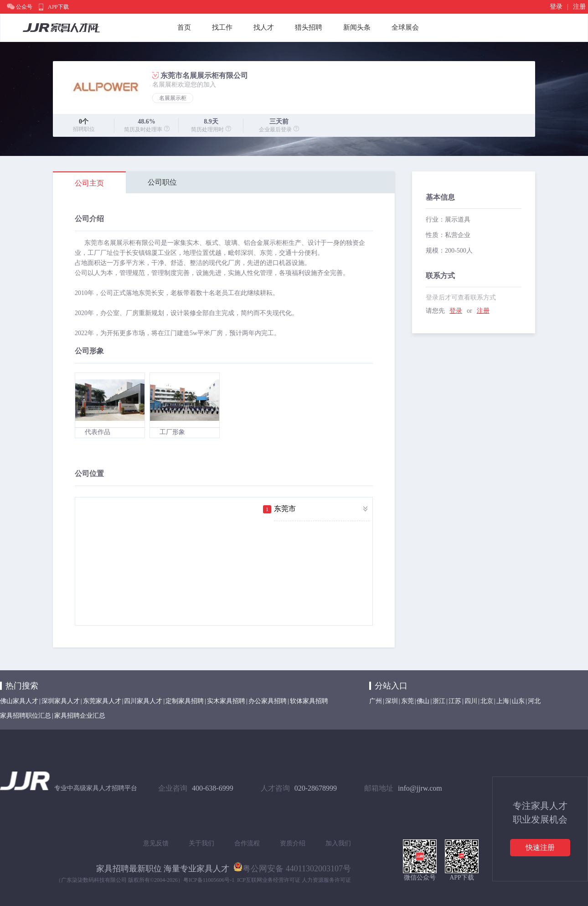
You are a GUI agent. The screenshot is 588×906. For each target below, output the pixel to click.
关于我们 (201, 843)
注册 (579, 7)
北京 (487, 701)
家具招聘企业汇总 (80, 716)
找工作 (222, 27)
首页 (184, 27)
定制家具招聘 (185, 701)
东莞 (407, 701)
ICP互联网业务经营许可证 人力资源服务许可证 (294, 880)
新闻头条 (357, 27)
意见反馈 (156, 843)
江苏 (455, 701)
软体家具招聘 (309, 701)
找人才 (264, 27)
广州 (376, 701)
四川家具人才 (143, 701)
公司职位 (162, 182)
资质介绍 (293, 843)
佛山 (423, 701)
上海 (503, 701)
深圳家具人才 (61, 701)
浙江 (439, 701)
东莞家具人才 (102, 701)
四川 (471, 701)
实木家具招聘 (226, 701)
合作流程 (247, 843)
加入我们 (338, 843)
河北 (534, 701)
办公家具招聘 (268, 701)
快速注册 (540, 847)
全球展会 (405, 27)
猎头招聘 (309, 27)
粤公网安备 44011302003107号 (292, 867)
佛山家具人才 (19, 701)
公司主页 (89, 183)
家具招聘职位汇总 (26, 716)
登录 (556, 7)
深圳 (392, 701)
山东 (518, 701)
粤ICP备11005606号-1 (209, 880)
